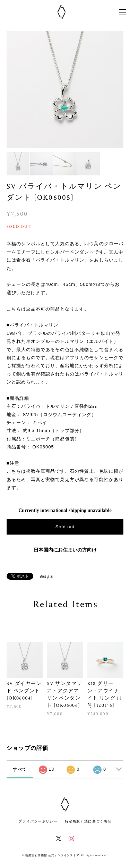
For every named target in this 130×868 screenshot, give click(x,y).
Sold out (65, 527)
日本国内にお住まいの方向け (65, 550)
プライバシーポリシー (38, 821)
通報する (46, 577)
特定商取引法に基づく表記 (88, 821)
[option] (65, 90)
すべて (20, 769)
